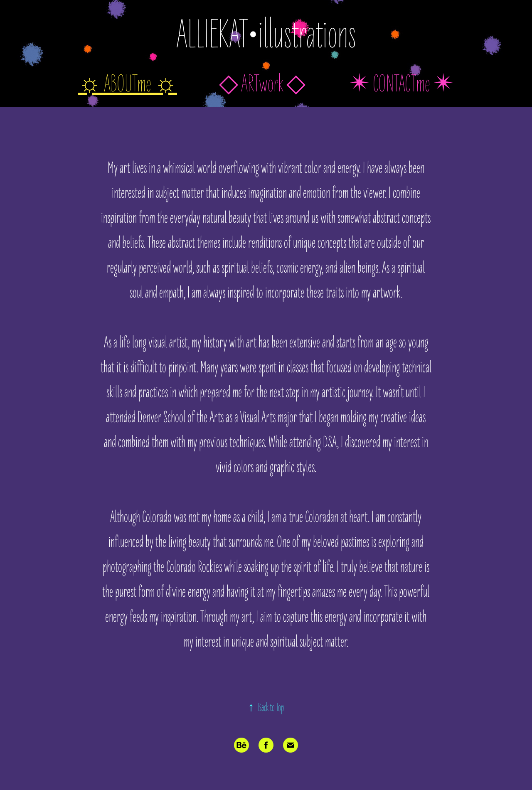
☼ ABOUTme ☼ (128, 84)
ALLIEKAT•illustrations (266, 35)
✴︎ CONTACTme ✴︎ (401, 84)
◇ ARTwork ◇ (262, 84)
